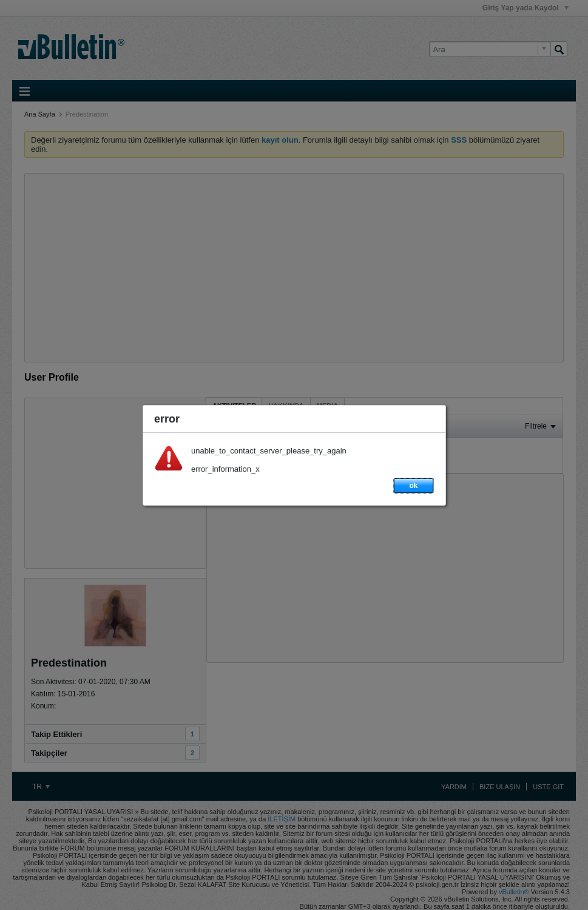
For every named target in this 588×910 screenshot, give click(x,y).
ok (413, 486)
